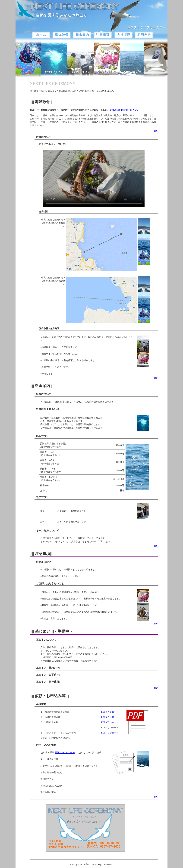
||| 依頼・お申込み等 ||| (50, 696)
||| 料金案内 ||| (42, 386)
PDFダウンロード (110, 712)
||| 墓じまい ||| (43, 631)
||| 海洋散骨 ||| (42, 102)
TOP (156, 131)
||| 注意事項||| (42, 554)
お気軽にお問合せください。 (125, 110)
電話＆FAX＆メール (65, 753)
